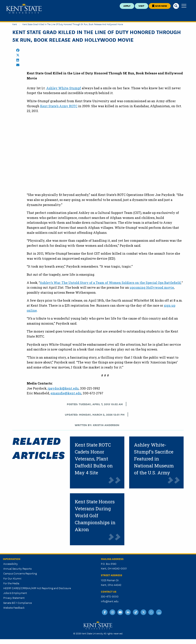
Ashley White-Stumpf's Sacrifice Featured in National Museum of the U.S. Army (154, 459)
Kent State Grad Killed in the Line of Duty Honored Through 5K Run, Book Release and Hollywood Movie (73, 24)
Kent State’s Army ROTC (59, 106)
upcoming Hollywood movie (152, 287)
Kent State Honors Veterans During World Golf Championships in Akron (95, 516)
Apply (127, 6)
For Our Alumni (12, 578)
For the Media (11, 583)
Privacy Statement (14, 598)
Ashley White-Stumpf (64, 88)
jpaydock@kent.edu (63, 388)
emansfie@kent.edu (66, 393)
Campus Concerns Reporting (20, 573)
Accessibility (11, 564)
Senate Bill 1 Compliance (18, 603)
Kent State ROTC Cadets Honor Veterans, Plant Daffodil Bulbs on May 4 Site (94, 459)
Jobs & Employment (15, 593)
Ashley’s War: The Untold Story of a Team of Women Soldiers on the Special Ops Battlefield (110, 283)
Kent (15, 24)
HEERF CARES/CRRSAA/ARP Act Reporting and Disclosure (37, 588)
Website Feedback (14, 607)
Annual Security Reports (17, 568)
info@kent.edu (110, 601)
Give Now (160, 6)
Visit (141, 6)
